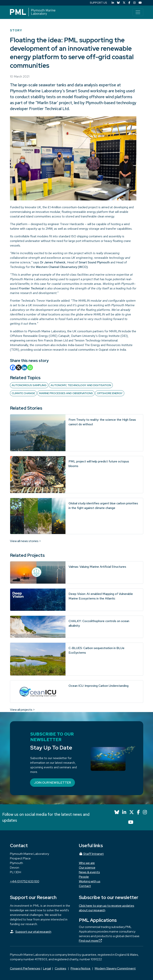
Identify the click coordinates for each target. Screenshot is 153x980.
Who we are (87, 863)
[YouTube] (140, 3)
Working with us (90, 881)
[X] (19, 367)
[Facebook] (129, 3)
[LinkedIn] (113, 3)
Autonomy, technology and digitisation (81, 385)
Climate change (23, 393)
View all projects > (22, 710)
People (84, 877)
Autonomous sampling (29, 385)
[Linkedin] (24, 367)
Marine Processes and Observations (66, 393)
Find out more (90, 941)
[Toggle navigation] (138, 12)
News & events (89, 872)
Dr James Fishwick (53, 262)
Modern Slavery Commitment (115, 968)
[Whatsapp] (30, 367)
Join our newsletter (52, 783)
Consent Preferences (25, 968)
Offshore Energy (110, 393)
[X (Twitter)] (124, 3)
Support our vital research (33, 932)
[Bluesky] (118, 3)
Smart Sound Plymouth (94, 262)
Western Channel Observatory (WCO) (62, 267)
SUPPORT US (98, 3)
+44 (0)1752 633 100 (25, 881)
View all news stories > (25, 541)
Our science (87, 868)
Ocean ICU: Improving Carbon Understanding (99, 686)
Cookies (61, 968)
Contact (85, 886)
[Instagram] (134, 3)
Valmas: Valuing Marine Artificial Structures (97, 567)
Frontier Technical (31, 288)
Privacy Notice (81, 968)
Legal (47, 968)
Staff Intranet (91, 854)
